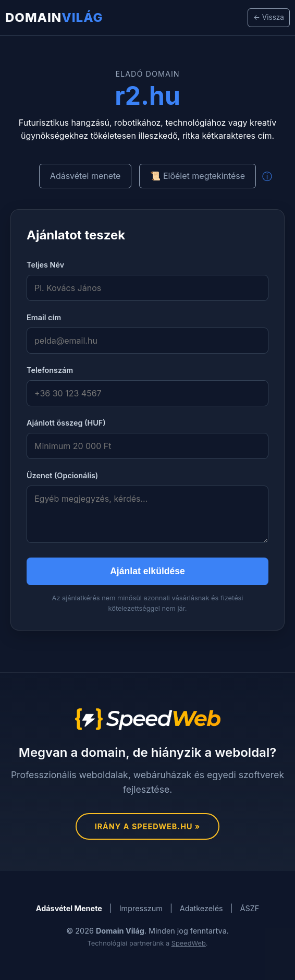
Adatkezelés (201, 908)
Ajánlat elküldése (147, 571)
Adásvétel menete (85, 176)
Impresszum (141, 908)
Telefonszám (50, 370)
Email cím (44, 317)
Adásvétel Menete (69, 908)
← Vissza (269, 17)
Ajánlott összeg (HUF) (66, 423)
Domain (54, 17)
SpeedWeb (189, 943)
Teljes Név (45, 265)
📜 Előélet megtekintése (198, 176)
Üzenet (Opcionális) (62, 475)
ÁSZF (250, 908)
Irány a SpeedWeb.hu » (148, 826)
